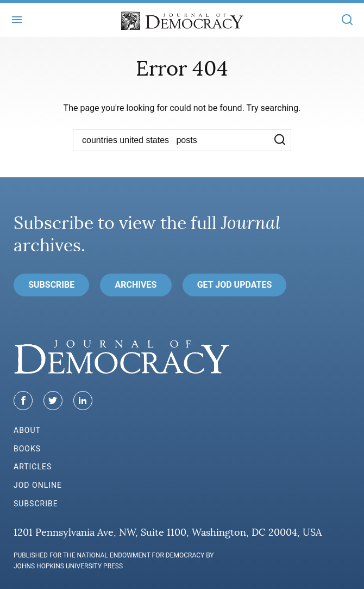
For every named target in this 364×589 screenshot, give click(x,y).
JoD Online (38, 485)
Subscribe (51, 285)
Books (27, 449)
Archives (136, 285)
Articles (33, 467)
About (27, 430)
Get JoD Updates (235, 285)
